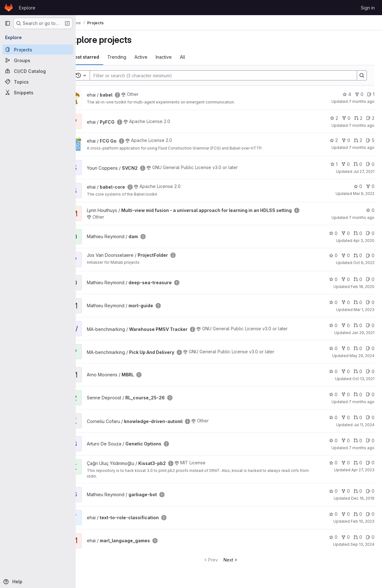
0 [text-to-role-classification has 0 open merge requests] (358, 514)
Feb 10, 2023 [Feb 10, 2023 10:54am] (363, 521)
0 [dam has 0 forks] (346, 233)
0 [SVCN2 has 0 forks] (346, 164)
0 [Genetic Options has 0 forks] (346, 441)
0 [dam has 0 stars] (333, 233)
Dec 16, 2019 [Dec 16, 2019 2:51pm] (363, 498)
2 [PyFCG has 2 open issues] (370, 118)
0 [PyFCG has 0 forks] (346, 118)
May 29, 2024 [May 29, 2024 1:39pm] (362, 356)
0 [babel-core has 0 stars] (358, 186)
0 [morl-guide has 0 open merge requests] (358, 302)
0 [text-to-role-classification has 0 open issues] (370, 514)
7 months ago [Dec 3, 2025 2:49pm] (362, 147)
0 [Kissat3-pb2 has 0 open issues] (370, 463)
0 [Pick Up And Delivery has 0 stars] (333, 348)
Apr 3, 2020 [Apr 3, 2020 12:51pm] (364, 241)
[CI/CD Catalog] (38, 71)
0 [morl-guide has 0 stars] (333, 302)
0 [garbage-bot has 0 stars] (333, 491)
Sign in (368, 8)
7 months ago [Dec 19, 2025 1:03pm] (362, 218)
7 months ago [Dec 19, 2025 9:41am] (362, 101)
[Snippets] (38, 92)
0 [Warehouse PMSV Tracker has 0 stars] (333, 325)
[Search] (229, 75)
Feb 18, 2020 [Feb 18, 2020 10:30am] (363, 287)
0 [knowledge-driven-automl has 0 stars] (333, 417)
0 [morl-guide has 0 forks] (346, 302)
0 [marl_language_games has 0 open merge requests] (358, 537)
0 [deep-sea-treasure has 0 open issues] (370, 279)
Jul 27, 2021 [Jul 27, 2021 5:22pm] (364, 171)
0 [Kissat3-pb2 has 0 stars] (333, 463)
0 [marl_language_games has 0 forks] (346, 537)
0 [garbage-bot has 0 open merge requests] (358, 491)
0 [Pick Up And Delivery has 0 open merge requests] (358, 348)
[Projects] (38, 50)
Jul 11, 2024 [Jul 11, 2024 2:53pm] (364, 425)
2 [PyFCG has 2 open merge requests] (358, 118)
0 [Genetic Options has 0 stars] (333, 441)
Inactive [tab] (180, 57)
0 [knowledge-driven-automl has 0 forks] (346, 417)
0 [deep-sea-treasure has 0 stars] (333, 279)
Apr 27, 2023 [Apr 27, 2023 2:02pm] (363, 470)
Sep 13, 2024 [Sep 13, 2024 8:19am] (362, 544)
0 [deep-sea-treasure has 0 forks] (346, 279)
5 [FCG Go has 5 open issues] (370, 140)
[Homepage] (9, 8)
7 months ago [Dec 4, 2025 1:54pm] (362, 125)
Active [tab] (158, 57)
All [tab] (199, 57)
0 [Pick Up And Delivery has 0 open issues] (370, 348)
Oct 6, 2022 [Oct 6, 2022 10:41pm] (364, 263)
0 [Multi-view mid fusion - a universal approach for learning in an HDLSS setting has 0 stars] (370, 210)
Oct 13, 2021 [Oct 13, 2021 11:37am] (363, 379)
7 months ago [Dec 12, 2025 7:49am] (362, 402)
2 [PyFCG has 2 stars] (334, 118)
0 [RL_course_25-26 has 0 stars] (333, 394)
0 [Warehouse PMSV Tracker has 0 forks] (346, 325)
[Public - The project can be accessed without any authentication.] (134, 95)
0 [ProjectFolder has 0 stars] (333, 255)
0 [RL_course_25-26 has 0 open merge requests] (358, 394)
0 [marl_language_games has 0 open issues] (370, 537)
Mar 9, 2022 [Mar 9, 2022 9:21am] (364, 194)
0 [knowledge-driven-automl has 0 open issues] (370, 417)
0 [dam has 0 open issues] (370, 233)
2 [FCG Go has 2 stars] (334, 140)
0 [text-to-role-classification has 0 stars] (333, 514)
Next (239, 560)
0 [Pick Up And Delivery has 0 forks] (346, 348)
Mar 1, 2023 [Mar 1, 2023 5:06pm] (364, 310)
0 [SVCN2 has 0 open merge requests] (358, 164)
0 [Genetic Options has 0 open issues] (370, 441)
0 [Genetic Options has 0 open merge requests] (358, 441)
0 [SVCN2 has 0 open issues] (370, 164)
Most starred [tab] (102, 57)
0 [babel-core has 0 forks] (370, 186)
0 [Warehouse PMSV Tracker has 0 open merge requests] (358, 325)
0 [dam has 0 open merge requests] (358, 233)
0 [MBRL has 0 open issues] (370, 371)
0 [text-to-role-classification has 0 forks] (346, 514)
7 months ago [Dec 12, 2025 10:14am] (362, 448)
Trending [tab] (134, 57)
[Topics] (38, 82)
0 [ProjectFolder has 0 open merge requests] (358, 255)
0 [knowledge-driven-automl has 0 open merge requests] (358, 417)
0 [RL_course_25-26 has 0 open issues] (370, 394)
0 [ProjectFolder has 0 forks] (346, 255)
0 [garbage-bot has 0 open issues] (370, 491)
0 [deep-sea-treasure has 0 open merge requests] (358, 279)
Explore (27, 8)
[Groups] (38, 60)
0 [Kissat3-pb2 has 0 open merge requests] (358, 463)
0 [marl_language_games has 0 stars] (333, 537)
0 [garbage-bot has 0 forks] (346, 491)
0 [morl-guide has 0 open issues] (370, 302)
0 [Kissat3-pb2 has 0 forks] (346, 463)
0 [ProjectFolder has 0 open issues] (370, 255)
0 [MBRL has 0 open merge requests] (358, 371)
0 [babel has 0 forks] (359, 94)
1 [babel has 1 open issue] (371, 94)
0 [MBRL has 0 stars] (333, 371)
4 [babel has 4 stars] (347, 94)
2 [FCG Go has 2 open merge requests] (358, 140)
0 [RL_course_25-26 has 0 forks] (346, 394)
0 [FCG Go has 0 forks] (346, 140)
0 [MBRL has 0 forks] (346, 371)
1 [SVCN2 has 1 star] (334, 164)
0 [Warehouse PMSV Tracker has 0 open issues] (370, 325)
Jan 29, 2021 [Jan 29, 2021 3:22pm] (363, 333)
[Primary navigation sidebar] (8, 23)
